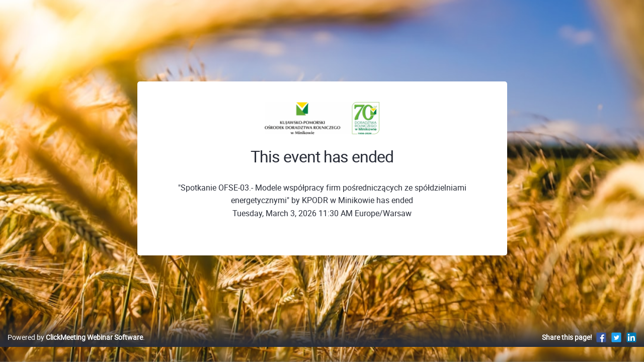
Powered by (75, 348)
